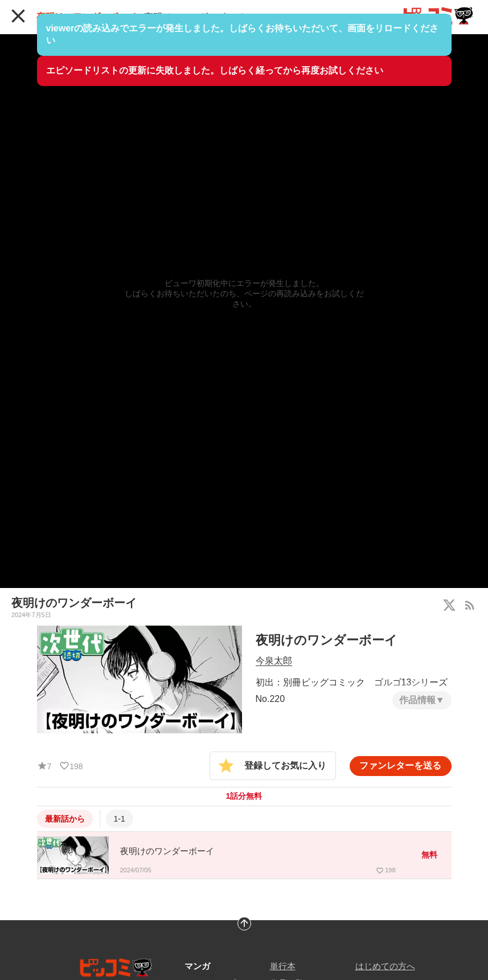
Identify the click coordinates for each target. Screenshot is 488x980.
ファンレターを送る (400, 765)
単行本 (283, 966)
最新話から (65, 819)
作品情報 (417, 700)
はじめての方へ (385, 966)
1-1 (120, 819)
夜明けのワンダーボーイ (87, 17)
